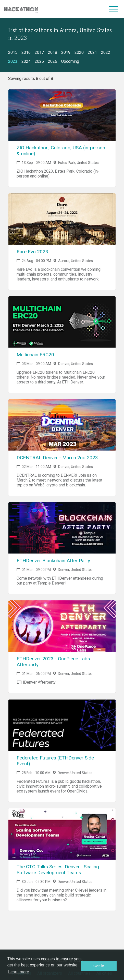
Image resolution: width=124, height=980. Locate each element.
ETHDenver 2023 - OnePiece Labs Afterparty (53, 662)
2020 (79, 52)
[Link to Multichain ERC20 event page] (62, 322)
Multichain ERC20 (35, 355)
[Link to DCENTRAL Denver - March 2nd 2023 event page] (62, 425)
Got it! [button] (99, 966)
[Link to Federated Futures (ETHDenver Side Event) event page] (62, 725)
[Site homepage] (21, 9)
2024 (26, 61)
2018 (53, 52)
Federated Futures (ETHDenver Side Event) (55, 761)
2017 (39, 52)
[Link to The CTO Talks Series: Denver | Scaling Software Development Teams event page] (62, 834)
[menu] (113, 9)
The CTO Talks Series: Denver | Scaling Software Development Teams (58, 870)
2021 (92, 52)
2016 (26, 52)
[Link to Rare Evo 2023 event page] (62, 219)
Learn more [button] (19, 972)
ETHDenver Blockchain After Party (53, 561)
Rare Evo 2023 (32, 252)
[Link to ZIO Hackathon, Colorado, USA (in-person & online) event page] (62, 115)
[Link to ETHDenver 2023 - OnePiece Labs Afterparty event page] (62, 626)
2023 (13, 61)
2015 (13, 52)
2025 (39, 61)
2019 (66, 52)
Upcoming (70, 61)
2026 (53, 61)
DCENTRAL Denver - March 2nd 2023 (57, 458)
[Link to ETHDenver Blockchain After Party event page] (62, 528)
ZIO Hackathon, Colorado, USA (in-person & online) (61, 151)
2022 (106, 52)
